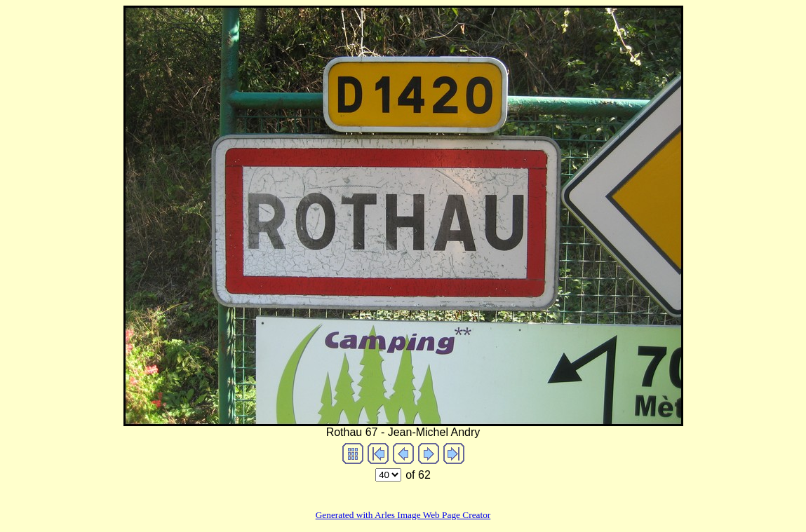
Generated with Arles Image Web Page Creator (403, 515)
